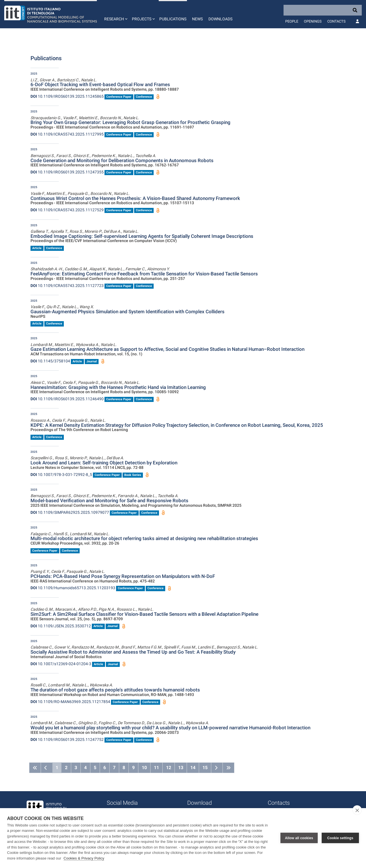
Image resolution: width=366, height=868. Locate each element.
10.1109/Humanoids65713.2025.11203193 (73, 588)
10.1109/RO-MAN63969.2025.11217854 (70, 702)
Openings (313, 21)
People (292, 21)
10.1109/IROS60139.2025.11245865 (67, 96)
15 (205, 768)
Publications (173, 19)
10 (144, 768)
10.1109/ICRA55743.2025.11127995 (67, 134)
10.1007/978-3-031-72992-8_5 (61, 475)
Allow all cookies (299, 838)
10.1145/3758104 (50, 361)
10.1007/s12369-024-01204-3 (61, 664)
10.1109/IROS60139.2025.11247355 (67, 172)
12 (169, 768)
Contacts (336, 21)
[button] (115, 14)
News (197, 19)
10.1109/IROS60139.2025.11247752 (67, 739)
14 (193, 768)
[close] (357, 810)
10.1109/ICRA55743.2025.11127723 (67, 286)
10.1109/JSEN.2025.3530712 (61, 626)
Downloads (220, 19)
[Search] (323, 10)
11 (156, 768)
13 (181, 768)
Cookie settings (340, 838)
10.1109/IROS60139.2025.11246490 (67, 399)
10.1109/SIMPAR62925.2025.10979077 (70, 512)
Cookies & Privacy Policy (84, 858)
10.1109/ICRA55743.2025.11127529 (67, 210)
